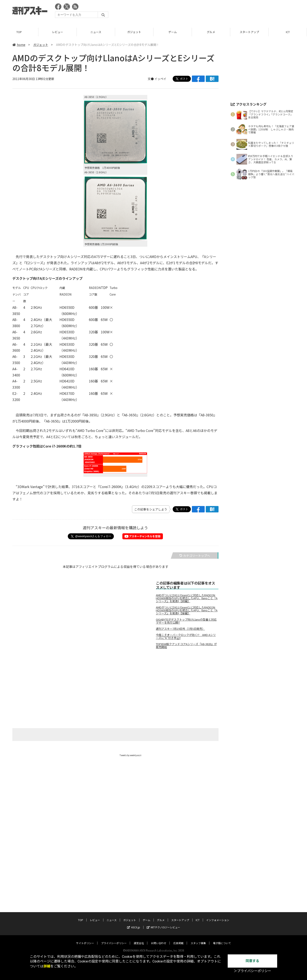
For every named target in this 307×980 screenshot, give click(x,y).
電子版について (222, 898)
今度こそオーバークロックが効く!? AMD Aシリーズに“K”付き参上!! (186, 636)
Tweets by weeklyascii (130, 755)
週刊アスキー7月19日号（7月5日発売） (180, 629)
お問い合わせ (159, 898)
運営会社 (139, 898)
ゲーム (173, 32)
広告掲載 (178, 898)
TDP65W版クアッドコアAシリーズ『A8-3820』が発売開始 (186, 646)
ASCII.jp (134, 882)
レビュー (58, 32)
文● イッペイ (157, 79)
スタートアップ (249, 32)
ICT (288, 32)
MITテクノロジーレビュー (163, 882)
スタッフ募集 (198, 898)
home (19, 45)
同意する (252, 961)
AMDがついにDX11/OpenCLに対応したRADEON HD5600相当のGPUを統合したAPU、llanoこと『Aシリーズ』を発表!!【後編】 (187, 610)
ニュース (96, 32)
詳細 (47, 966)
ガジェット (134, 32)
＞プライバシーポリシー (252, 971)
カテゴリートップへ (195, 556)
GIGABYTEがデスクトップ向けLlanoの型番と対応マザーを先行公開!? (186, 621)
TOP (19, 32)
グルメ (211, 32)
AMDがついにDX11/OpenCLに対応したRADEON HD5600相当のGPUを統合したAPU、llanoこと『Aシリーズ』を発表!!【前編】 (187, 598)
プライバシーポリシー (114, 898)
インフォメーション (218, 875)
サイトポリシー (85, 898)
